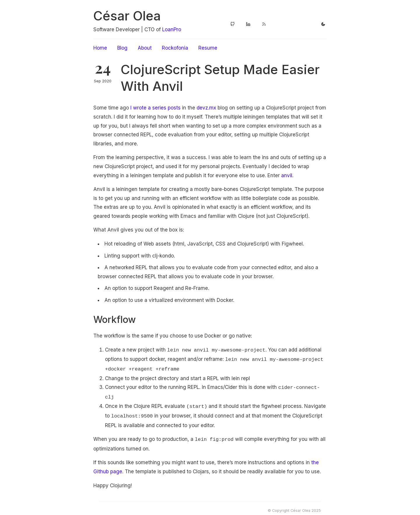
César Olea (127, 16)
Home (100, 48)
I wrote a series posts (155, 108)
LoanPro (172, 29)
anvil (287, 175)
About (145, 48)
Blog (122, 48)
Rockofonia (175, 48)
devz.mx (206, 108)
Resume (208, 48)
